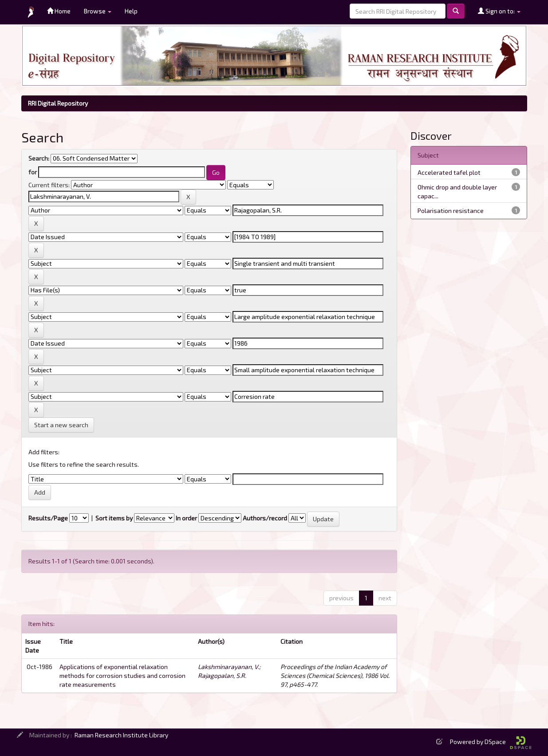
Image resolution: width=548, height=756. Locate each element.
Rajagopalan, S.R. (222, 675)
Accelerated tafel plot (449, 172)
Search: (39, 158)
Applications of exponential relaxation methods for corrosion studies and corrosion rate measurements (122, 675)
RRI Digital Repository (58, 103)
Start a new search (61, 425)
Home (59, 11)
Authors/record (265, 518)
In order (186, 518)
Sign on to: (499, 11)
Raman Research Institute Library (121, 735)
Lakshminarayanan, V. (229, 667)
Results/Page (48, 518)
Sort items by (114, 518)
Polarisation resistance (451, 211)
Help (131, 11)
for (33, 172)
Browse (98, 11)
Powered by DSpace (491, 742)
